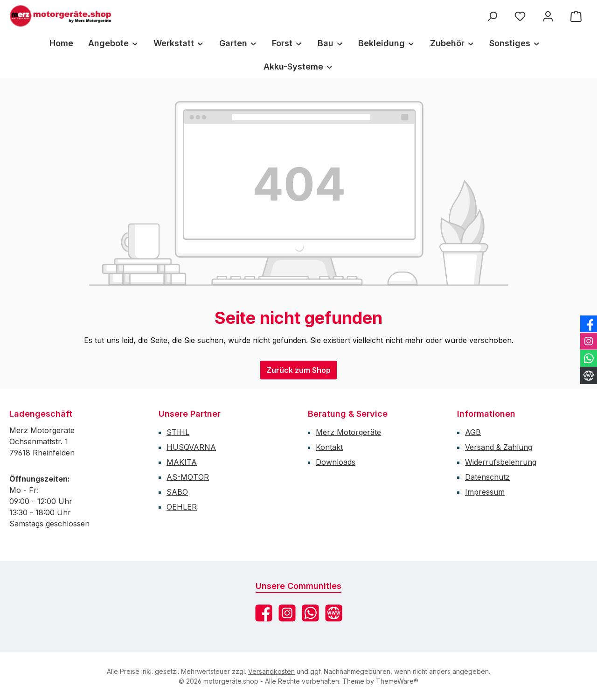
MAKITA (182, 462)
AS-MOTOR (188, 477)
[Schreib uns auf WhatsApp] (310, 613)
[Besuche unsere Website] (334, 613)
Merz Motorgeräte (348, 432)
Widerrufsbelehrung (501, 462)
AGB (473, 432)
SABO (177, 492)
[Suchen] (492, 16)
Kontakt (329, 447)
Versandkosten (271, 671)
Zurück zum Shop (298, 370)
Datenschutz (487, 477)
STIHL (178, 432)
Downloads (336, 462)
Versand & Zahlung (499, 447)
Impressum (485, 492)
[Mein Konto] (548, 16)
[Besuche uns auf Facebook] (264, 613)
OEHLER (182, 507)
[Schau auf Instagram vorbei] (287, 613)
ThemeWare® (397, 681)
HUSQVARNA (191, 447)
